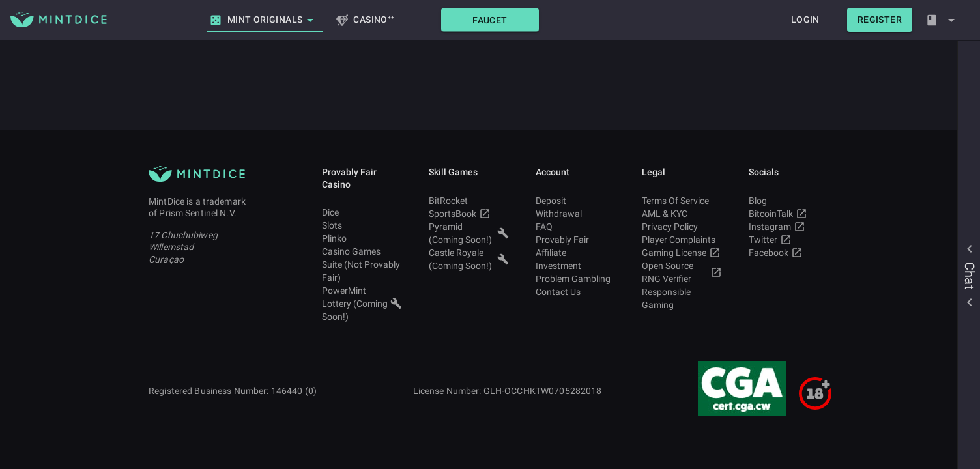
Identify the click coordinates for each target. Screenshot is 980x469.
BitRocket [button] (469, 201)
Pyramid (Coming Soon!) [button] (469, 233)
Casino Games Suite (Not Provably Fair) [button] (362, 264)
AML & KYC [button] (682, 214)
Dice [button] (362, 212)
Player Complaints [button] (682, 240)
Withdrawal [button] (576, 214)
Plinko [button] (362, 238)
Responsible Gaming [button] (682, 298)
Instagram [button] (789, 227)
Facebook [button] (789, 253)
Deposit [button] (576, 201)
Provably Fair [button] (576, 240)
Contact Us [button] (576, 292)
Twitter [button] (789, 240)
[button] (490, 20)
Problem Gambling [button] (576, 279)
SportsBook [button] (469, 214)
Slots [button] (362, 225)
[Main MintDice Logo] (59, 20)
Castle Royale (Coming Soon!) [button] (469, 259)
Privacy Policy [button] (682, 227)
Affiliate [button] (576, 253)
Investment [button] (576, 266)
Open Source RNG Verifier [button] (682, 272)
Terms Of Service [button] (682, 201)
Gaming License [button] (682, 253)
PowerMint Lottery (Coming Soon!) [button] (362, 304)
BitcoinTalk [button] (789, 214)
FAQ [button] (576, 227)
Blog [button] (789, 201)
